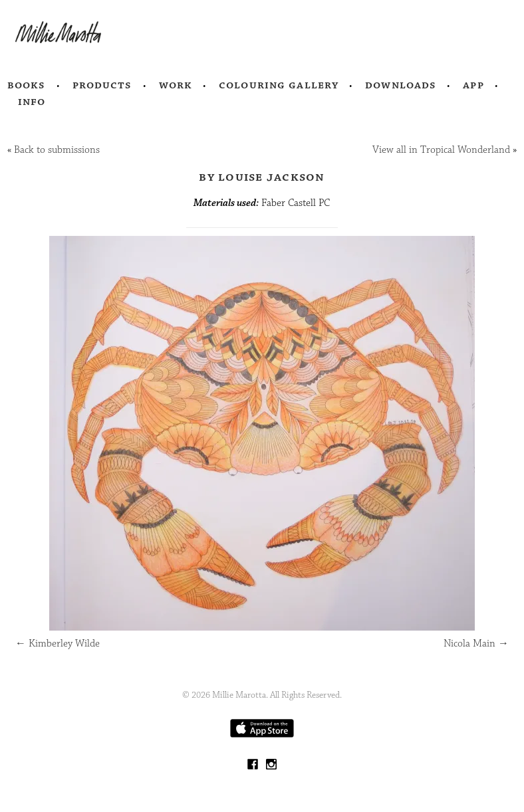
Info (32, 102)
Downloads (401, 85)
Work (176, 85)
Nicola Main (476, 644)
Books (27, 85)
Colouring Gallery (279, 85)
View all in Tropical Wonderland (441, 150)
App (473, 85)
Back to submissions (57, 150)
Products (102, 85)
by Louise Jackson (262, 177)
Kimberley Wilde (58, 644)
